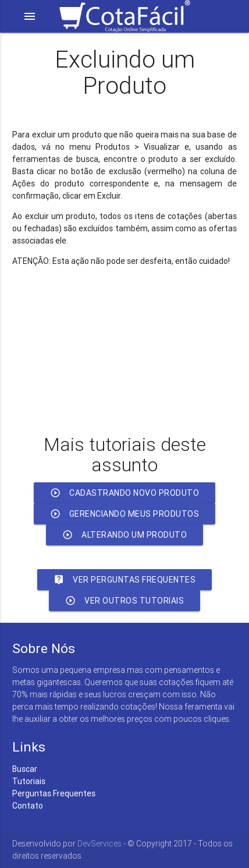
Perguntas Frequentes (54, 793)
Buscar (25, 769)
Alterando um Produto (124, 535)
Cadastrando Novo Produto (124, 493)
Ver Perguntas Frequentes (124, 580)
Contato (28, 806)
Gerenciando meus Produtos (125, 514)
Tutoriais (29, 781)
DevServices (99, 844)
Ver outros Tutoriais (124, 601)
